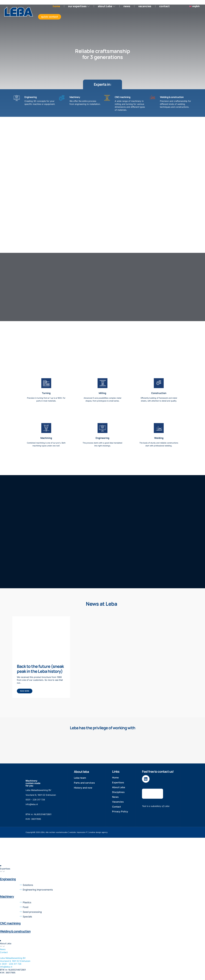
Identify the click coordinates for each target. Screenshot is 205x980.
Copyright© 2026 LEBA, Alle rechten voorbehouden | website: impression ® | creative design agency (67, 834)
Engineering (31, 97)
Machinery (75, 97)
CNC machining (123, 97)
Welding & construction (172, 97)
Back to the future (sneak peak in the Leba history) (40, 671)
